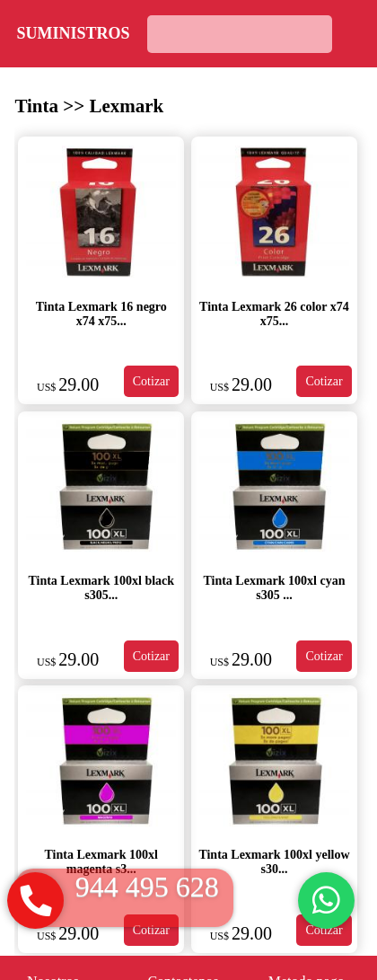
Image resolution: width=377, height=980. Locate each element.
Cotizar (151, 381)
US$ (48, 387)
